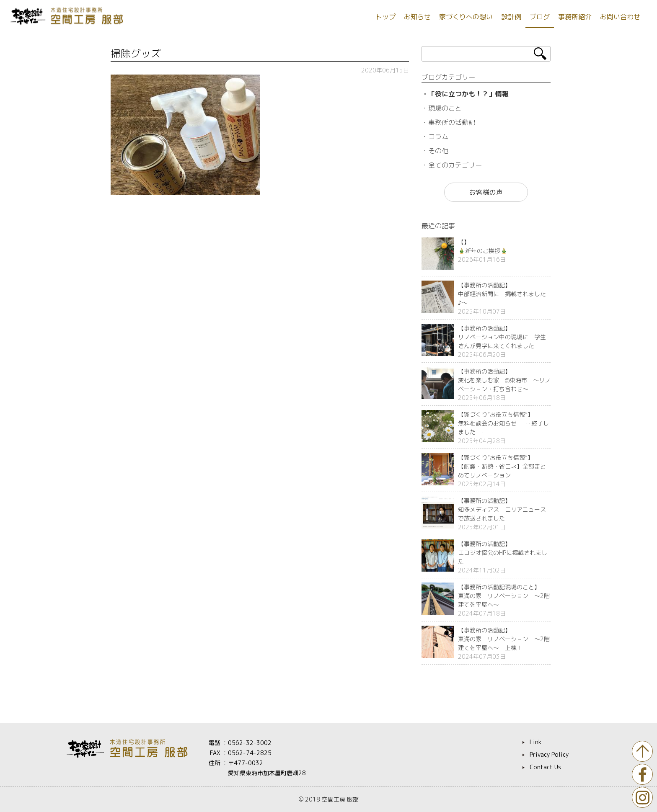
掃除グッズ (136, 54)
